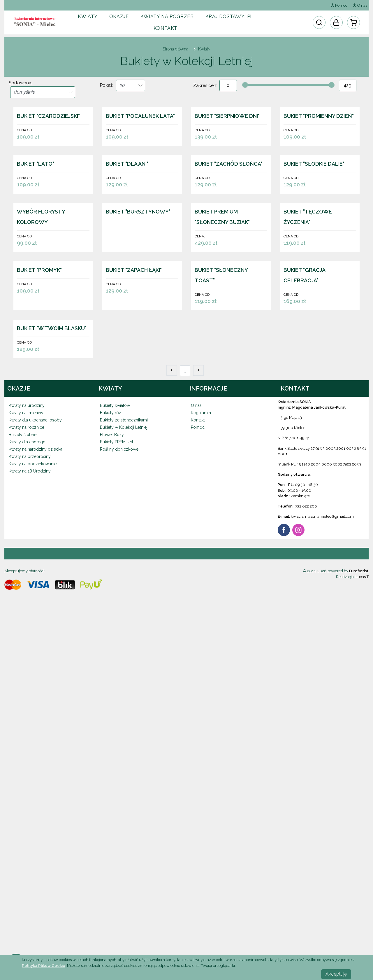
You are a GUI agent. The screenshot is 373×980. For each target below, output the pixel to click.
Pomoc (339, 5)
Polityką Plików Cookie (44, 965)
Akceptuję (336, 974)
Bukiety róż (110, 776)
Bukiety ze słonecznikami (124, 783)
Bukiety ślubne (23, 798)
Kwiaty (88, 16)
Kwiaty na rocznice (27, 790)
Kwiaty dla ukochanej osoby (35, 783)
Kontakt (166, 28)
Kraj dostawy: (229, 16)
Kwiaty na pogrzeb (167, 16)
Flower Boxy (112, 798)
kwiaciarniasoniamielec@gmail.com (322, 880)
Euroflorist (359, 934)
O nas (360, 5)
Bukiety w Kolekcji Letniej (124, 790)
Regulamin (201, 776)
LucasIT (362, 940)
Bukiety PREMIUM (116, 805)
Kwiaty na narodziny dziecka (36, 812)
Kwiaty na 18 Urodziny (30, 834)
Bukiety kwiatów (115, 769)
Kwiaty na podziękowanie (33, 827)
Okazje (119, 16)
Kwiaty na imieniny (26, 776)
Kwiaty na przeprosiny (30, 820)
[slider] (245, 85)
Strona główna (175, 49)
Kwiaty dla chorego (27, 805)
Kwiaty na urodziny (27, 769)
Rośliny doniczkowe (119, 812)
